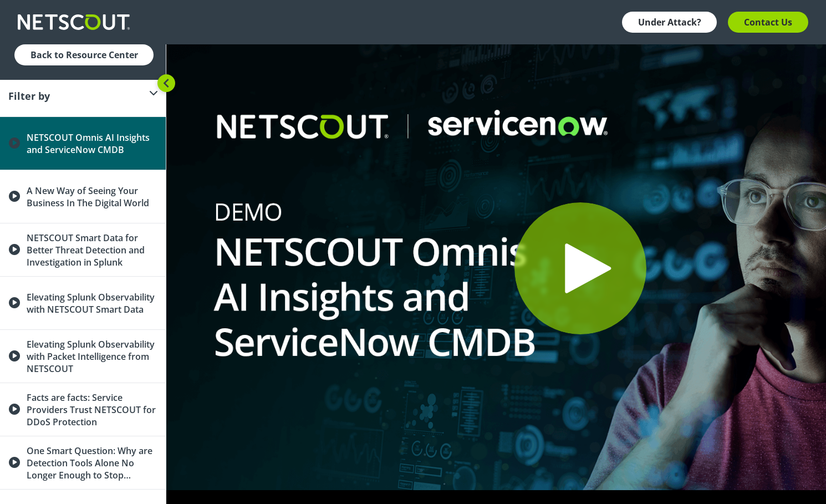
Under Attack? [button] (670, 22)
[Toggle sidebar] (166, 83)
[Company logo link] (77, 22)
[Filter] (83, 96)
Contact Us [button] (768, 22)
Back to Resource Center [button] (84, 55)
